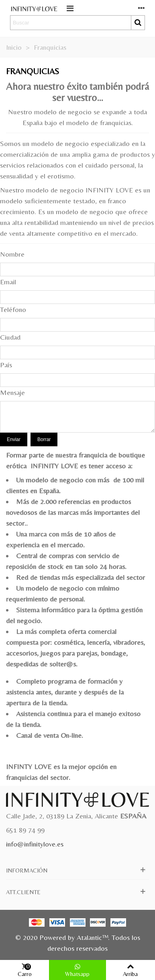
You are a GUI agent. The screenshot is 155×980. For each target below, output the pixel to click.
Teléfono (13, 309)
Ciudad (10, 337)
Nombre (12, 254)
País (6, 365)
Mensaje (12, 392)
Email (8, 282)
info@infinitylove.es (35, 844)
